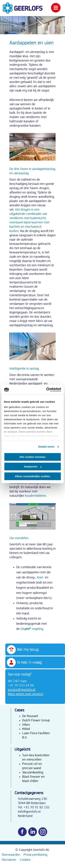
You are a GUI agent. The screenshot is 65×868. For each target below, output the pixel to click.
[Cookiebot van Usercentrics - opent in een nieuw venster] (46, 390)
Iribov (26, 725)
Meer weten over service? (26, 694)
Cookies (25, 860)
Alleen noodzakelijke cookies (33, 476)
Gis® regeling (32, 629)
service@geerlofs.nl (22, 690)
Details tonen (46, 447)
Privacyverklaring (35, 855)
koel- (41, 577)
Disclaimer (9, 860)
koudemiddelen (35, 496)
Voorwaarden (11, 855)
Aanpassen (33, 466)
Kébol (26, 729)
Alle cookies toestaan (32, 457)
